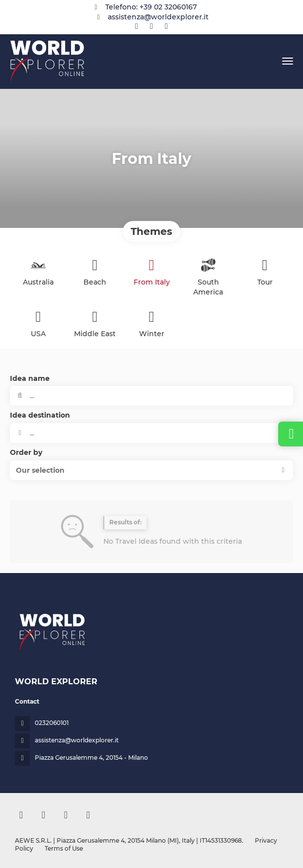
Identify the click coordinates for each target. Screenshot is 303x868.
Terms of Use (63, 848)
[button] (151, 470)
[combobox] (151, 433)
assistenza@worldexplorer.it (158, 17)
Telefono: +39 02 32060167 (151, 7)
